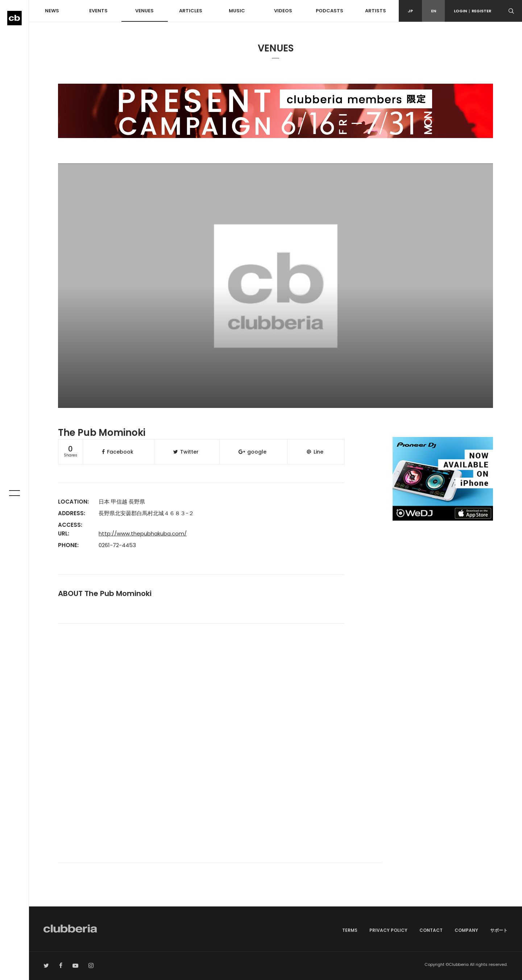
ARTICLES (191, 11)
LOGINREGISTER (473, 11)
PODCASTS (330, 11)
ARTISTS (376, 11)
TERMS (350, 930)
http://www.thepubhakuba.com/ (143, 533)
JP (410, 11)
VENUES (144, 11)
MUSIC (237, 11)
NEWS (52, 11)
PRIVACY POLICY (388, 930)
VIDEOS (283, 11)
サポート (499, 930)
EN (434, 11)
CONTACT (431, 930)
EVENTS (98, 11)
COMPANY (466, 930)
